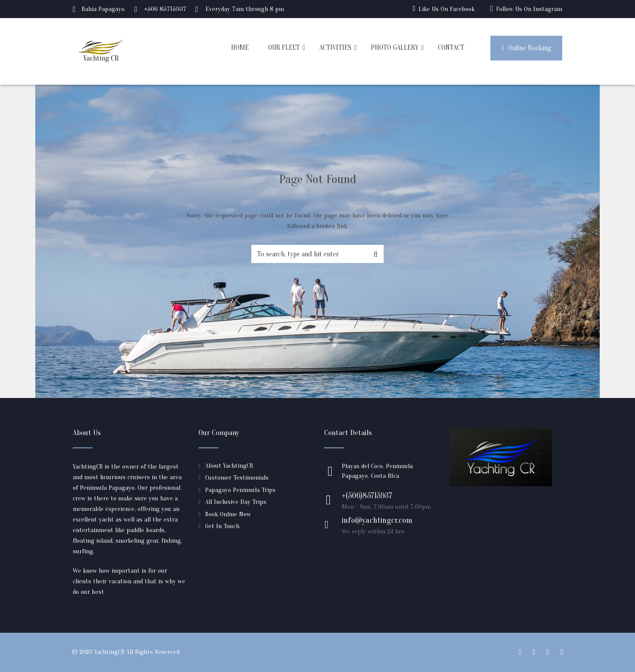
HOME (240, 48)
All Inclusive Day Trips (236, 502)
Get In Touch (222, 526)
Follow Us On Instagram (529, 9)
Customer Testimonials (237, 478)
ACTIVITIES (335, 48)
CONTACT (451, 48)
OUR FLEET (284, 48)
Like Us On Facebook (446, 9)
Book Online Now (228, 514)
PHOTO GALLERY (395, 48)
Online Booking (526, 48)
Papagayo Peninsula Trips (240, 490)
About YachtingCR (229, 466)
